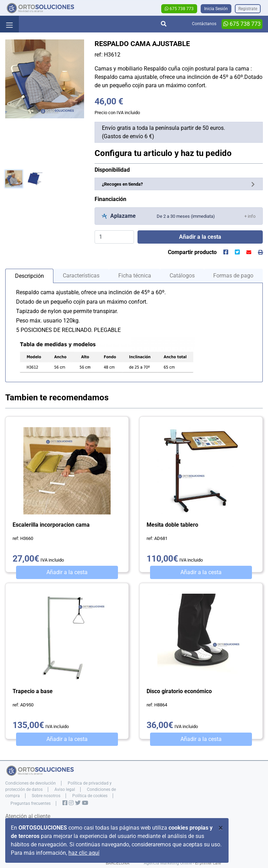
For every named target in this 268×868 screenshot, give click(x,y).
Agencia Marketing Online (168, 863)
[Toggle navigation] (9, 24)
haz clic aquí (84, 853)
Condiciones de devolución (31, 783)
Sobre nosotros (46, 796)
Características (81, 276)
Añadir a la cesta (67, 572)
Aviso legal (65, 789)
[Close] (221, 828)
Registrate (248, 9)
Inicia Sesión (216, 9)
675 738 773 (179, 9)
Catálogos (182, 276)
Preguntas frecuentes (31, 803)
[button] (250, 216)
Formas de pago (233, 276)
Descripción (29, 276)
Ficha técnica (135, 276)
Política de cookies (90, 796)
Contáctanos (204, 24)
